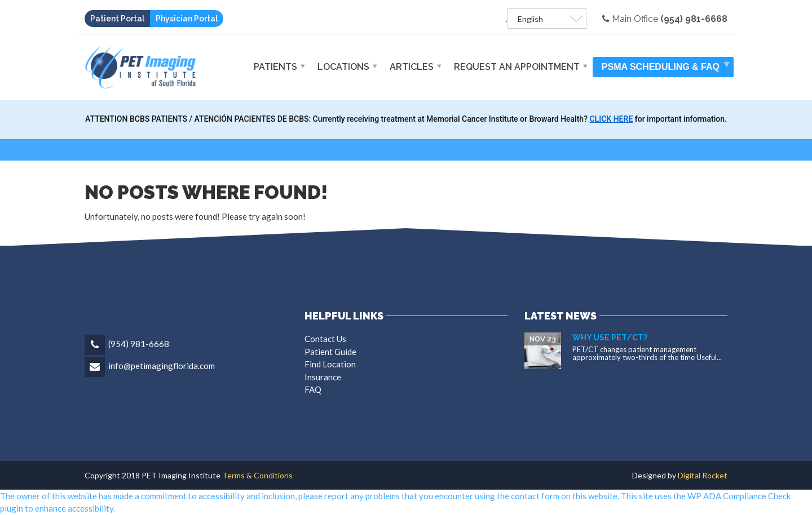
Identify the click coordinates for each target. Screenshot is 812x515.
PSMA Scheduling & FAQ (661, 67)
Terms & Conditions (257, 475)
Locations (343, 67)
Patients (275, 67)
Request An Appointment (517, 67)
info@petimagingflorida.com (162, 366)
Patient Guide (330, 352)
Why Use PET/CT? (610, 338)
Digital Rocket (703, 475)
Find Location (330, 364)
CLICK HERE (611, 119)
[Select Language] (547, 19)
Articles (412, 67)
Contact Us (325, 339)
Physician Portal (187, 19)
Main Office (665, 19)
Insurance (323, 377)
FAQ (313, 389)
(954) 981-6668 (139, 344)
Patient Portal (117, 19)
